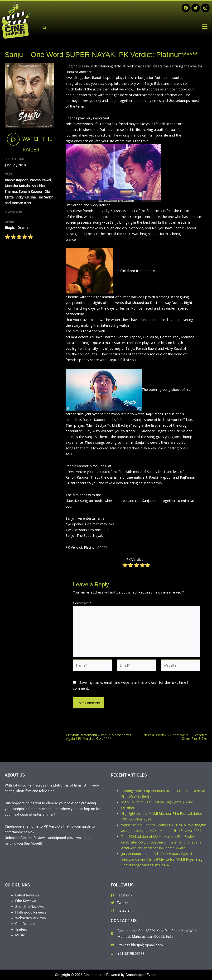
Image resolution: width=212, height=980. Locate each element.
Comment (82, 603)
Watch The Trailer (29, 142)
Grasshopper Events (141, 975)
